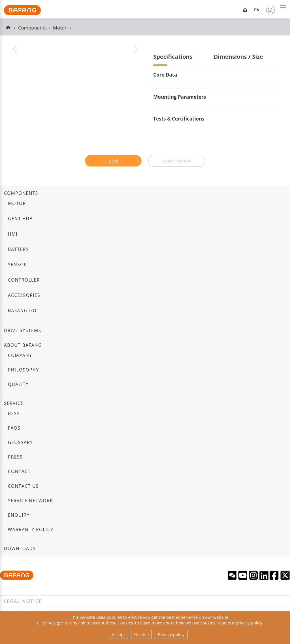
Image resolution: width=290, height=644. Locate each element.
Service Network (30, 501)
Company (20, 355)
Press (15, 457)
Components (21, 193)
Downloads (20, 549)
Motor (60, 28)
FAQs (14, 428)
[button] (136, 49)
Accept (119, 634)
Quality (18, 384)
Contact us (23, 486)
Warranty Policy (31, 530)
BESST (15, 414)
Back (113, 161)
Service (14, 403)
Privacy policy (171, 634)
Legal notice (23, 601)
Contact (19, 471)
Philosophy (24, 370)
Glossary (20, 443)
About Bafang (23, 345)
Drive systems (23, 331)
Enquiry (19, 515)
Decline (142, 634)
